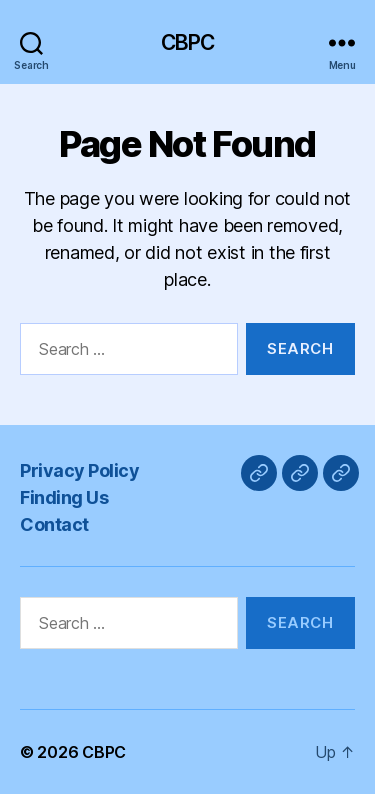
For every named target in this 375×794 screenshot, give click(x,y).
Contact (54, 524)
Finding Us (64, 497)
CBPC (188, 42)
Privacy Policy (79, 470)
